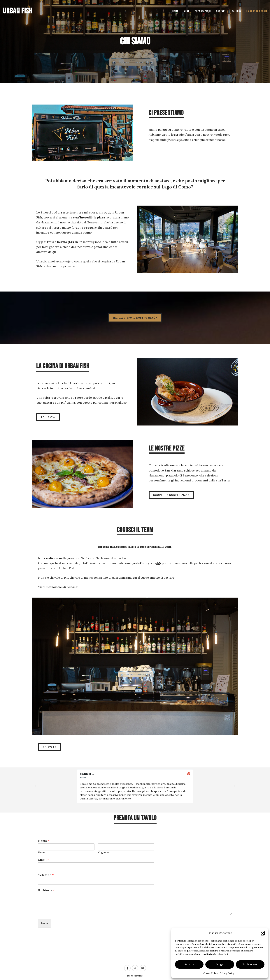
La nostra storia (257, 11)
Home (175, 11)
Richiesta (46, 890)
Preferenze (250, 964)
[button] (263, 933)
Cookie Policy (211, 973)
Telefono (46, 875)
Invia (44, 923)
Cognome (104, 853)
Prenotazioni (203, 11)
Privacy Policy (227, 973)
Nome (44, 841)
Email (43, 860)
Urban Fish (18, 11)
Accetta (189, 964)
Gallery (237, 11)
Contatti (221, 11)
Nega (220, 964)
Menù (187, 11)
